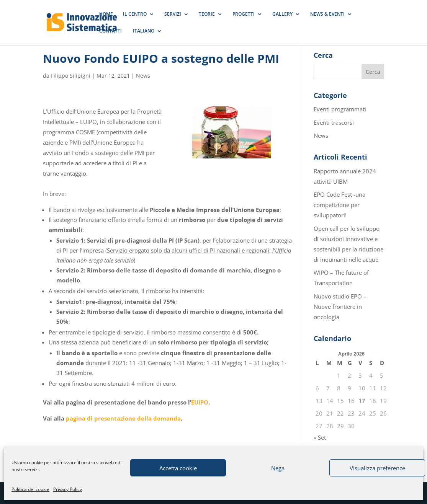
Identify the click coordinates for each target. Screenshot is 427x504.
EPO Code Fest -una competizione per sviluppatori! (339, 205)
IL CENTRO (135, 14)
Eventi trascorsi (334, 122)
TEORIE (207, 14)
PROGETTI (244, 14)
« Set (320, 437)
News (143, 76)
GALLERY (282, 14)
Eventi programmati (340, 109)
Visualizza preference (377, 468)
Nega (278, 468)
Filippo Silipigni (71, 76)
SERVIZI (173, 14)
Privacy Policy (68, 489)
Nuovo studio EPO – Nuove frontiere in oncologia (340, 307)
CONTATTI (110, 31)
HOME (106, 14)
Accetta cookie (178, 468)
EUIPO (200, 402)
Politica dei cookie (30, 489)
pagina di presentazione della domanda (123, 418)
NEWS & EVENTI (327, 14)
